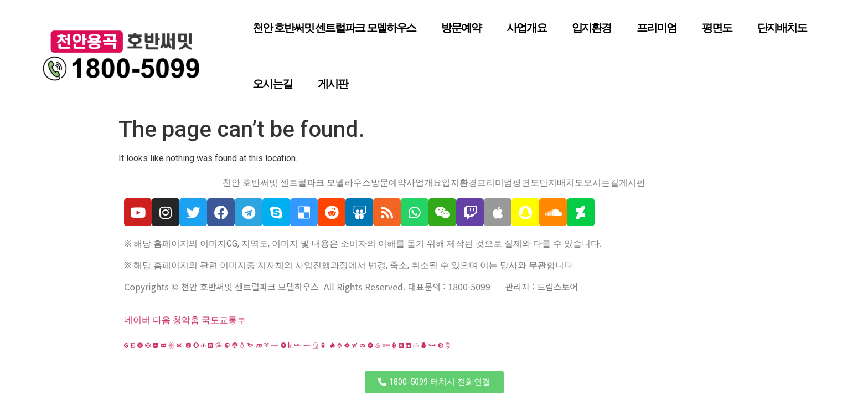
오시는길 (272, 84)
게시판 (333, 84)
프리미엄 (657, 28)
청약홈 (186, 320)
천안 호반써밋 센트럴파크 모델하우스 (334, 28)
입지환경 (592, 28)
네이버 (137, 320)
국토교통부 (224, 320)
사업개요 (526, 28)
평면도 (717, 28)
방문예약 (461, 28)
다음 (162, 320)
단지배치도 (782, 28)
